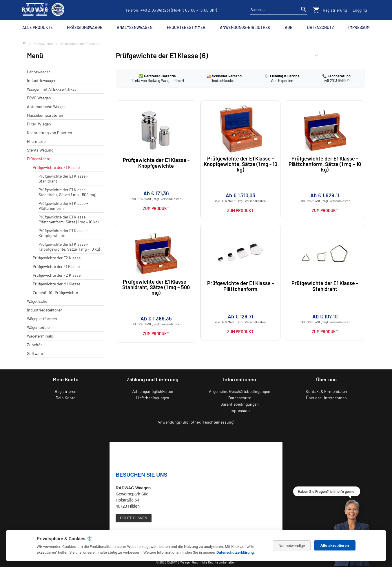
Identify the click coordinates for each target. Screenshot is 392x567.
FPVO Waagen (39, 98)
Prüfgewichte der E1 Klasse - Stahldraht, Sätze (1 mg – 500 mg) (67, 192)
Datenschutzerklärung (235, 552)
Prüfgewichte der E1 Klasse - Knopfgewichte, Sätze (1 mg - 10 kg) (69, 247)
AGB (289, 27)
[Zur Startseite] (24, 43)
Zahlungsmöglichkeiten (153, 391)
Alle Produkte (38, 27)
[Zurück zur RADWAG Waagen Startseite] (43, 10)
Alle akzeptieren (335, 545)
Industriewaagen (42, 80)
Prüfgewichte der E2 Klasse (57, 258)
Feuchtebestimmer (186, 27)
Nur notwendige (292, 546)
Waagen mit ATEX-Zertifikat (51, 89)
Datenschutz (321, 27)
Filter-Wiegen (39, 124)
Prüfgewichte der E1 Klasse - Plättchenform (63, 206)
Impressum (359, 27)
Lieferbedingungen (153, 398)
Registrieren (66, 391)
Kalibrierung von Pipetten (50, 133)
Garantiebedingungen (240, 404)
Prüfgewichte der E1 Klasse (56, 167)
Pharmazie (36, 141)
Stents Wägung (40, 150)
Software (35, 353)
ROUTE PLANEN (133, 518)
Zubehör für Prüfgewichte (55, 292)
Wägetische (37, 301)
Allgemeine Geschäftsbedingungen (240, 391)
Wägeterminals (40, 336)
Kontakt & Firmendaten (326, 391)
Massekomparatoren (45, 115)
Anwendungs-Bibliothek (245, 27)
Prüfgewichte (43, 43)
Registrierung (335, 10)
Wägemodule (38, 327)
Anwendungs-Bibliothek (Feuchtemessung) (196, 422)
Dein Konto (66, 398)
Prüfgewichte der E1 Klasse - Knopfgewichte (63, 233)
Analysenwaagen (135, 27)
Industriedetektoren (45, 310)
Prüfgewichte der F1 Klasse (56, 266)
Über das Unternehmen (326, 398)
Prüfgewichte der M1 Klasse (56, 284)
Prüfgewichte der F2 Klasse (57, 275)
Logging (360, 10)
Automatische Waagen (47, 106)
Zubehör (34, 345)
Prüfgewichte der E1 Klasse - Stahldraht (325, 286)
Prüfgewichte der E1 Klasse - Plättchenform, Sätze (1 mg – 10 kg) (69, 219)
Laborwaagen (39, 72)
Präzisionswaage (85, 27)
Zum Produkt (156, 208)
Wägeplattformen (42, 319)
